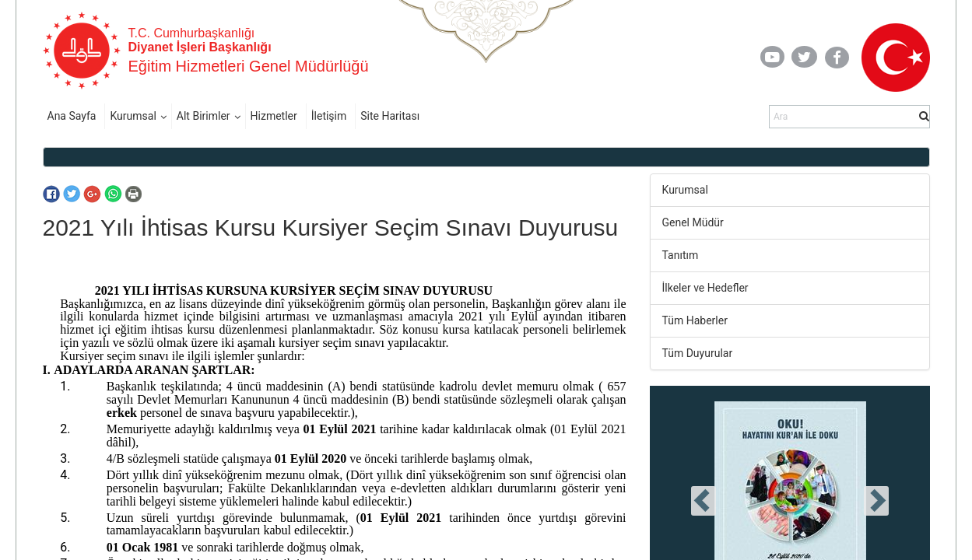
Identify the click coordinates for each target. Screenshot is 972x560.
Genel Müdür (693, 222)
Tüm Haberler (695, 320)
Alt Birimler (204, 116)
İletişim (329, 116)
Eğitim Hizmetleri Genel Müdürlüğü (249, 66)
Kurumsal (133, 116)
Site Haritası (390, 116)
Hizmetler (274, 116)
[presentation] (704, 501)
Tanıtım (681, 255)
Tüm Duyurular (698, 353)
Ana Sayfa (72, 116)
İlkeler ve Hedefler (705, 288)
